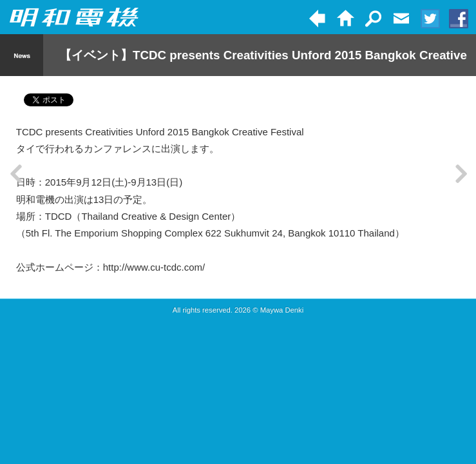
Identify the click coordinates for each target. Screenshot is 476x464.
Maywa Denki (282, 310)
